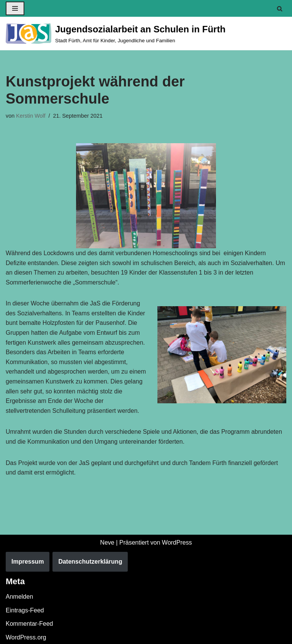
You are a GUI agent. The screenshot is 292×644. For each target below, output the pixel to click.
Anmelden (19, 597)
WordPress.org (26, 637)
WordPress (177, 543)
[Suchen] (280, 9)
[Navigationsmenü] (15, 8)
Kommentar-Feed (29, 624)
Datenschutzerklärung (90, 562)
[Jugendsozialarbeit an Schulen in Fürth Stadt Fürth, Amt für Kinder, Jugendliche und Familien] (116, 34)
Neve (107, 543)
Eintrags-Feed (25, 610)
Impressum (28, 562)
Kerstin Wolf (31, 116)
